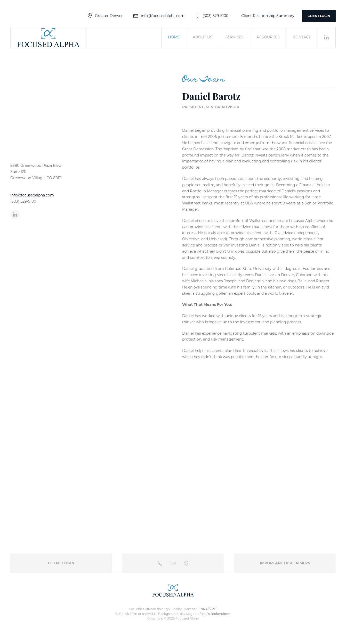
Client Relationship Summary (268, 16)
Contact (302, 37)
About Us (203, 37)
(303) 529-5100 (212, 16)
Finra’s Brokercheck (215, 614)
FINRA (203, 609)
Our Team (203, 80)
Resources (268, 37)
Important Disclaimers (285, 563)
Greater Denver (105, 16)
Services (235, 37)
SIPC (212, 609)
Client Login (319, 16)
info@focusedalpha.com (159, 16)
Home (174, 37)
